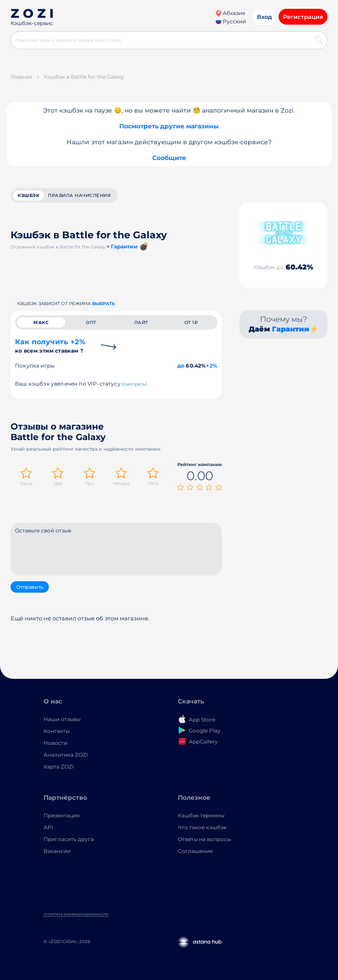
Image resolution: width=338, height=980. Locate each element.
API (48, 827)
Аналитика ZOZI (66, 755)
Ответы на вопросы (204, 839)
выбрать (103, 304)
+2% (212, 366)
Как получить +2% (50, 346)
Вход (265, 17)
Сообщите (169, 158)
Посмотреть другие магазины (169, 126)
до (181, 366)
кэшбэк (28, 195)
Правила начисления (79, 195)
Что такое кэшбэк (202, 827)
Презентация (62, 815)
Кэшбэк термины (201, 815)
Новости (55, 743)
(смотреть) (134, 384)
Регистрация (303, 17)
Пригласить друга (69, 839)
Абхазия (230, 13)
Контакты (57, 731)
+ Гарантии (122, 246)
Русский (231, 21)
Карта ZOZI (59, 767)
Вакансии (57, 851)
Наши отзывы (62, 719)
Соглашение (195, 851)
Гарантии (291, 329)
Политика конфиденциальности (76, 914)
